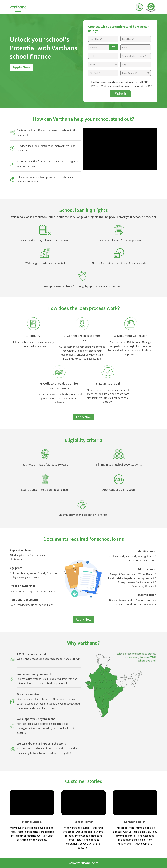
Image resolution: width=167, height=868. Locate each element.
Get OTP (114, 48)
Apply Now (21, 67)
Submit (120, 94)
